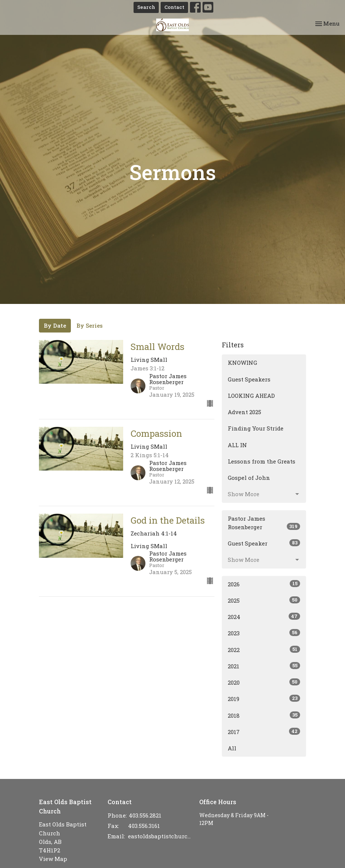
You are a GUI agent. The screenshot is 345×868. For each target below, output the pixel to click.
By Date (55, 325)
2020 (264, 682)
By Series (90, 325)
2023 (264, 633)
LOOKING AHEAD (251, 396)
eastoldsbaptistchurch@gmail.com (160, 836)
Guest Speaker (264, 543)
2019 (264, 699)
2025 (264, 600)
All (232, 748)
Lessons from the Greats (262, 461)
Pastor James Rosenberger (264, 523)
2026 (264, 584)
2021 (264, 666)
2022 (264, 650)
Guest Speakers (249, 379)
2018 (264, 715)
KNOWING (242, 363)
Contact (174, 7)
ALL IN (237, 445)
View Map (53, 859)
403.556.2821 (145, 815)
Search (146, 7)
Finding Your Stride (256, 428)
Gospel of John (249, 478)
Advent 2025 (244, 412)
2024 (264, 617)
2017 (264, 732)
